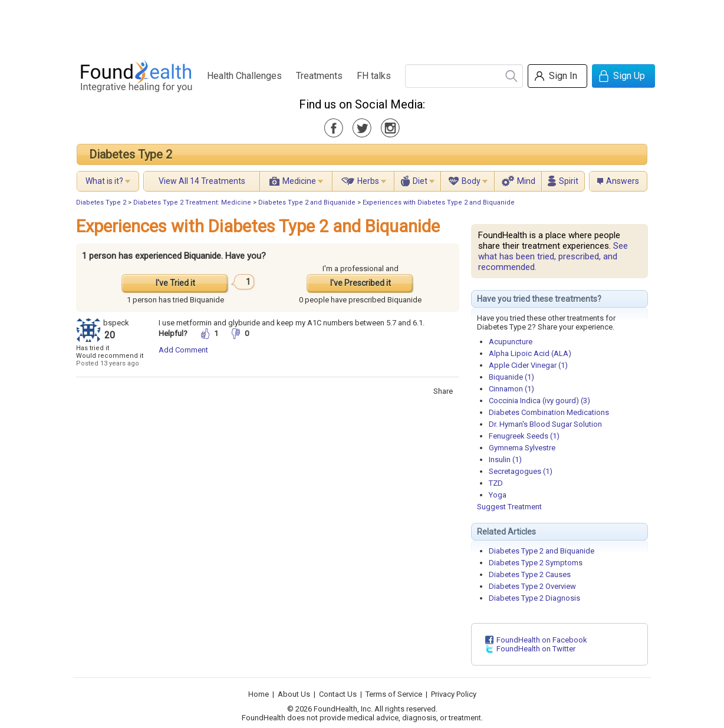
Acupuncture (511, 342)
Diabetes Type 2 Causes (530, 574)
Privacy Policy (454, 694)
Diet (420, 181)
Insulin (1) (505, 459)
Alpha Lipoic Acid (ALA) (530, 353)
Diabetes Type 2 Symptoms (536, 563)
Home (259, 694)
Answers (623, 181)
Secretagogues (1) (521, 471)
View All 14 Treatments (202, 181)
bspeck (116, 323)
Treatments (319, 76)
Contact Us (338, 694)
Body (471, 181)
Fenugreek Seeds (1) (524, 436)
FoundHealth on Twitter (536, 649)
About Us (294, 694)
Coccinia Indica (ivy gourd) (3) (539, 401)
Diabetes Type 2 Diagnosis (534, 598)
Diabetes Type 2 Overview (532, 586)
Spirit (569, 181)
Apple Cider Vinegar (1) (528, 365)
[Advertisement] (361, 27)
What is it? (104, 181)
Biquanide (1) (511, 377)
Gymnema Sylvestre (522, 448)
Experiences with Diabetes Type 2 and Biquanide (439, 202)
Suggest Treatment (509, 507)
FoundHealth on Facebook (542, 640)
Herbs (368, 181)
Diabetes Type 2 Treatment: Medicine (192, 202)
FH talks (374, 76)
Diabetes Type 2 (131, 154)
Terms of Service (394, 694)
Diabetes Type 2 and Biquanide (307, 202)
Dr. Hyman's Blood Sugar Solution (545, 424)
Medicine (299, 181)
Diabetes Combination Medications (549, 412)
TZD (496, 483)
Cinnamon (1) (511, 389)
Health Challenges (244, 76)
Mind (526, 181)
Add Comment (183, 350)
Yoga (498, 495)
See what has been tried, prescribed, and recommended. (553, 256)
